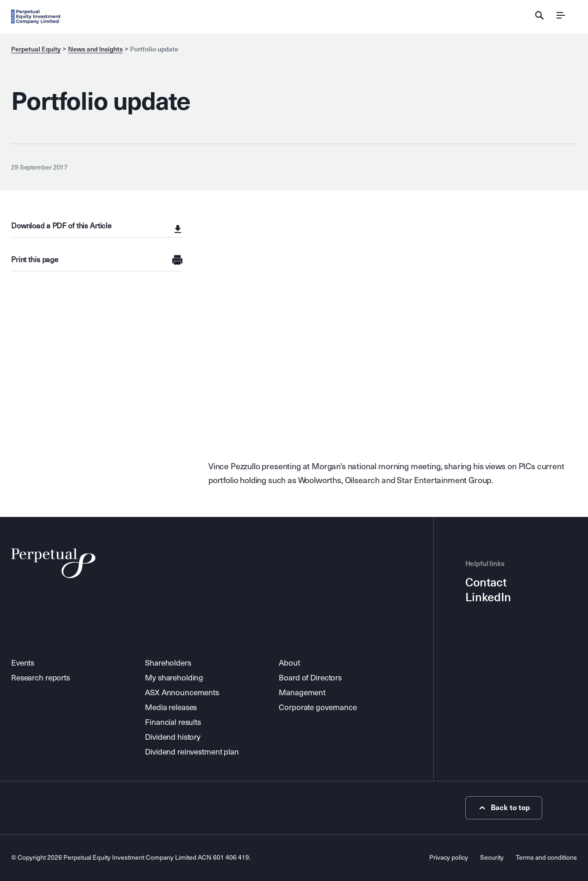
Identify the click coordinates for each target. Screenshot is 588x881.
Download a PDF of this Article (61, 226)
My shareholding (174, 678)
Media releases (171, 708)
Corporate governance (318, 708)
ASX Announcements (182, 693)
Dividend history (173, 737)
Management (302, 693)
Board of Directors (310, 678)
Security (492, 858)
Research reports (41, 678)
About (289, 663)
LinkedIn (488, 598)
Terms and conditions (546, 858)
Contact (486, 583)
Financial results (173, 722)
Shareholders (168, 663)
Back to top (504, 808)
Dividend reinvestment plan (192, 752)
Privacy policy (449, 858)
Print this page (35, 260)
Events (23, 663)
